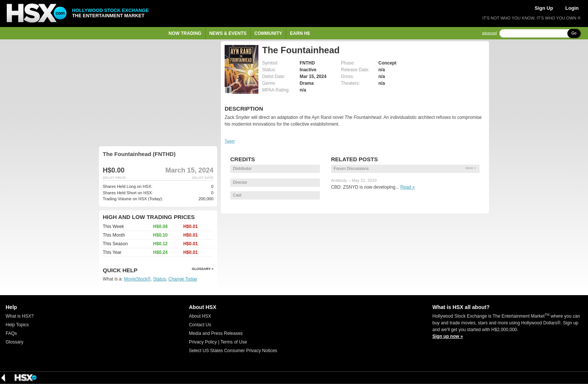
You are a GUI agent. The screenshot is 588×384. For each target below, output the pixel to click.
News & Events (228, 33)
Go (574, 33)
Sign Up (544, 8)
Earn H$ (300, 33)
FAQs (11, 333)
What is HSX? (20, 316)
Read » (407, 187)
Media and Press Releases (216, 333)
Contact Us (200, 325)
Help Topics (17, 325)
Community (268, 33)
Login (572, 8)
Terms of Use (234, 342)
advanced (490, 33)
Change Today (183, 279)
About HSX (200, 316)
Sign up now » (448, 336)
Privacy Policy (203, 342)
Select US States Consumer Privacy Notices (233, 351)
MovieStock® (137, 279)
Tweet (230, 141)
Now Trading (185, 33)
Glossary (14, 342)
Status (159, 279)
